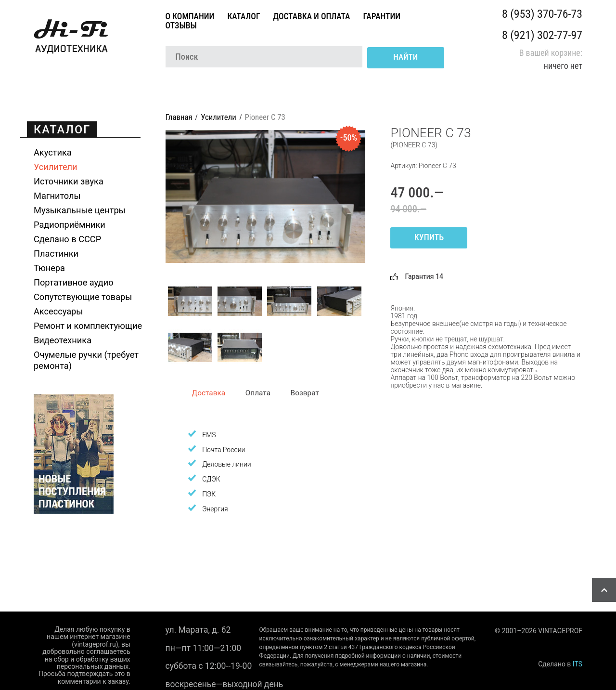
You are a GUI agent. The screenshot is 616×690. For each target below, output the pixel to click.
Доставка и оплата (313, 16)
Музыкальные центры (80, 210)
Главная (179, 117)
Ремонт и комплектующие (88, 326)
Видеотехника (63, 340)
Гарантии (383, 16)
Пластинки (56, 254)
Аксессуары (58, 311)
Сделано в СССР (67, 239)
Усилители (56, 167)
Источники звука (69, 181)
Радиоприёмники (70, 225)
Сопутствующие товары (83, 297)
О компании (191, 16)
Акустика (53, 152)
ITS (577, 664)
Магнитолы (57, 196)
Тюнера (49, 268)
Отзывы (182, 26)
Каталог (244, 16)
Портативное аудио (74, 282)
